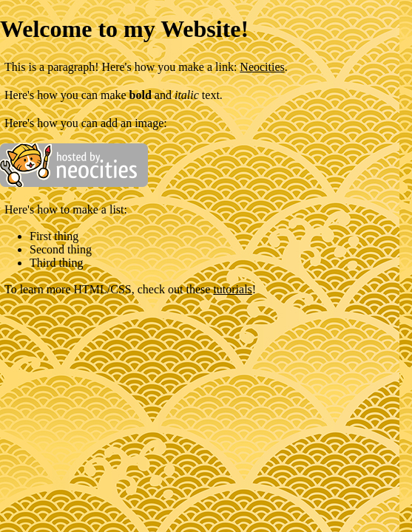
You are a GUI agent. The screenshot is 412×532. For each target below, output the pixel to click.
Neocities (262, 67)
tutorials (232, 289)
